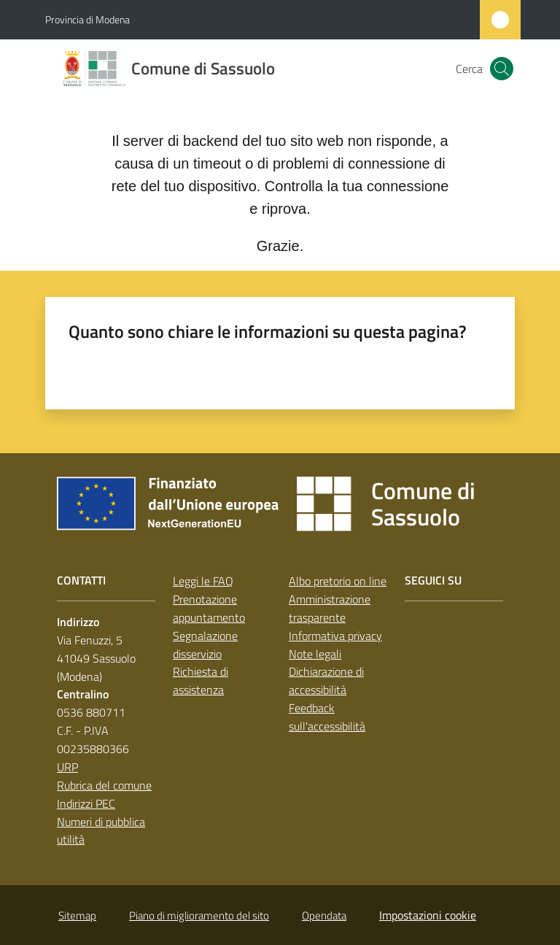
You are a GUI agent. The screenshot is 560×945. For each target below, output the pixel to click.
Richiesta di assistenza (201, 680)
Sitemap (77, 915)
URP (67, 767)
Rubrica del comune (104, 785)
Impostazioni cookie (428, 915)
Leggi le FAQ (203, 581)
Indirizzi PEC (86, 803)
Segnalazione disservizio (205, 645)
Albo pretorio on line (338, 581)
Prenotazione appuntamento (209, 608)
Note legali (315, 654)
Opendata (324, 915)
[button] (502, 69)
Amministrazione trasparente (330, 608)
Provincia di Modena (87, 19)
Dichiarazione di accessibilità (326, 680)
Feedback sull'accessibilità (327, 717)
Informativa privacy (335, 636)
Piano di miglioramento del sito (199, 915)
